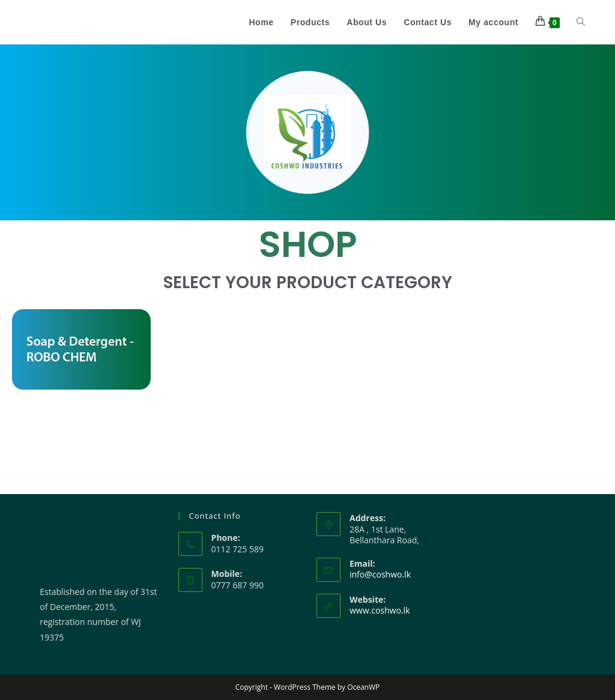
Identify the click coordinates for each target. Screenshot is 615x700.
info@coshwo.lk (380, 574)
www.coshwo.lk (380, 610)
